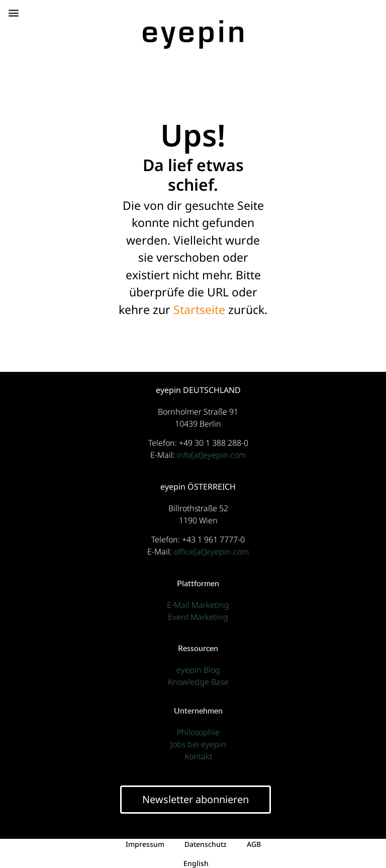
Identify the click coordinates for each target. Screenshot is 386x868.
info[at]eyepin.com (211, 455)
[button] (13, 12)
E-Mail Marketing (198, 605)
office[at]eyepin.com (211, 551)
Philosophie (198, 732)
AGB (254, 844)
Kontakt (198, 756)
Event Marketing (198, 617)
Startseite (199, 309)
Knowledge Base (198, 682)
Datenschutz (206, 844)
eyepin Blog (198, 670)
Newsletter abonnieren (196, 799)
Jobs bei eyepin (198, 744)
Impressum (145, 844)
